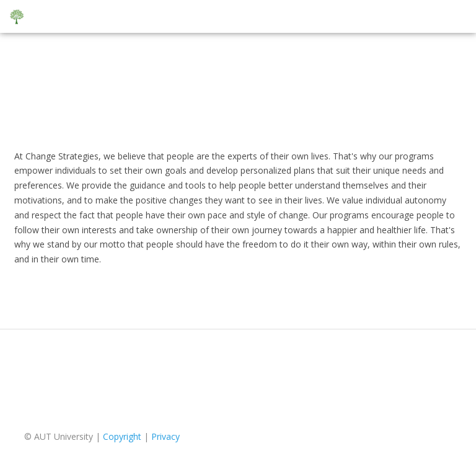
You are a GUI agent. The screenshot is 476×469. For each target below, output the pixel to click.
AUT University (64, 436)
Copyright (122, 436)
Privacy (165, 436)
